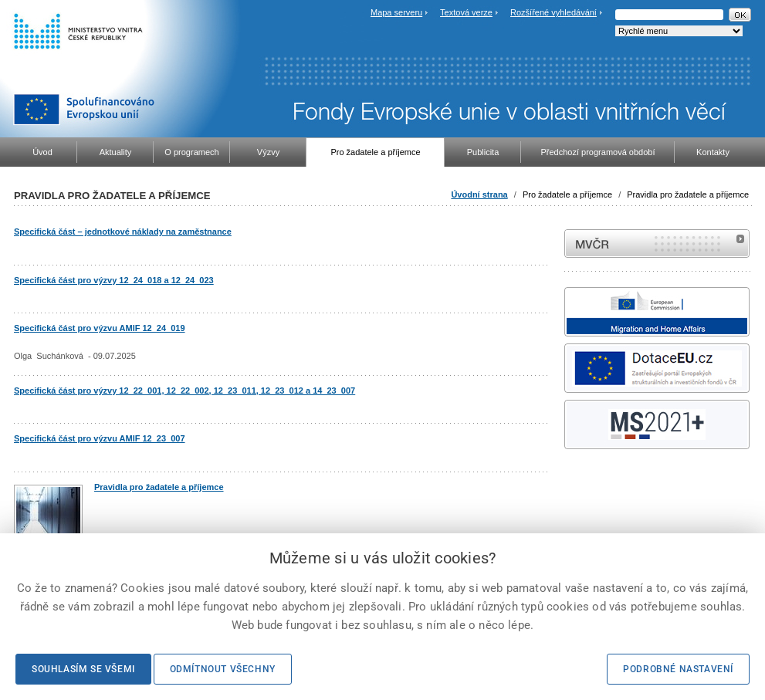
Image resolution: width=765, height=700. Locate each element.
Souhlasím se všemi (83, 669)
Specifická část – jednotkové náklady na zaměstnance (123, 232)
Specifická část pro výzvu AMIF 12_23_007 (100, 438)
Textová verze (466, 12)
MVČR (657, 243)
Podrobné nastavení (678, 669)
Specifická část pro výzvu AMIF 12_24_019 (100, 328)
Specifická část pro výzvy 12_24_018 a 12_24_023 (114, 280)
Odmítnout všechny (223, 669)
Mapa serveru (396, 12)
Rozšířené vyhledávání (553, 12)
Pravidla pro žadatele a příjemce (688, 194)
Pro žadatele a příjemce (567, 194)
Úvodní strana (479, 194)
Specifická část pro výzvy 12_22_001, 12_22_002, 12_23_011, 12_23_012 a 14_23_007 (184, 391)
